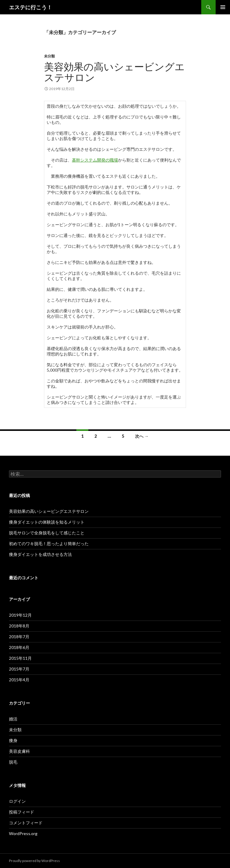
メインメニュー (223, 7)
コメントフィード (26, 823)
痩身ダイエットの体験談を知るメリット (47, 522)
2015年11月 (20, 658)
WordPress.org (23, 833)
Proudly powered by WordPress (34, 861)
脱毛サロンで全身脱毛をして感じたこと (47, 533)
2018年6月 (19, 647)
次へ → (142, 436)
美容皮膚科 (19, 751)
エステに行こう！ (31, 7)
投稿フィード (22, 812)
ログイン (17, 801)
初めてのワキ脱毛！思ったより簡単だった (49, 544)
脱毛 (13, 762)
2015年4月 (19, 680)
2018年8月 (19, 626)
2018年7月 (19, 637)
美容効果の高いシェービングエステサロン (114, 72)
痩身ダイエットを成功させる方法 (40, 554)
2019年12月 (20, 615)
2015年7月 (19, 669)
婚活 (13, 719)
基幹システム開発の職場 (95, 160)
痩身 (13, 740)
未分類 (49, 56)
